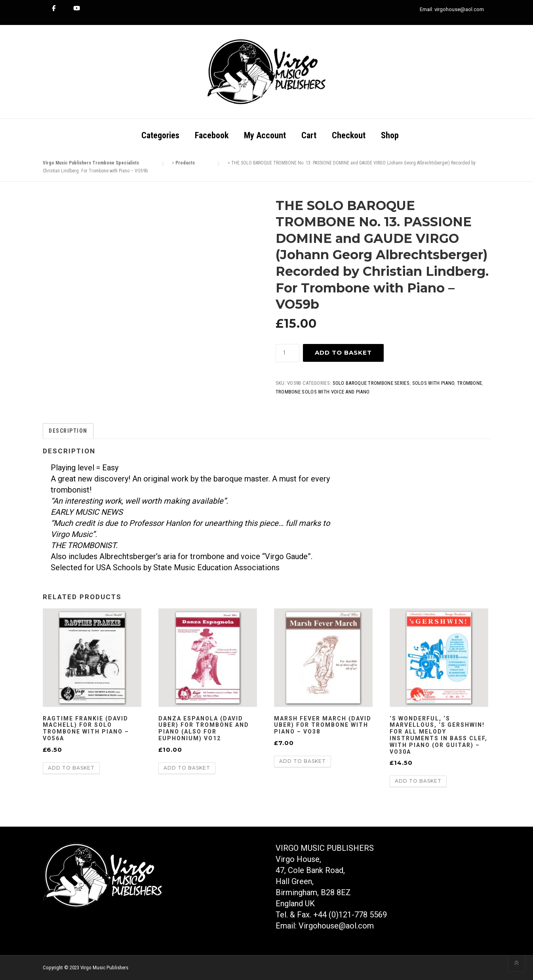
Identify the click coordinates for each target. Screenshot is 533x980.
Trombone (469, 383)
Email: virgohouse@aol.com (452, 9)
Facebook (212, 135)
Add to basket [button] (71, 768)
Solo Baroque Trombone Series (371, 383)
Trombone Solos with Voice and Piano (323, 392)
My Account (265, 135)
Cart (309, 135)
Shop (390, 135)
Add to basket (343, 352)
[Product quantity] (287, 353)
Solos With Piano (433, 383)
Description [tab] (68, 431)
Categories (160, 135)
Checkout (349, 135)
